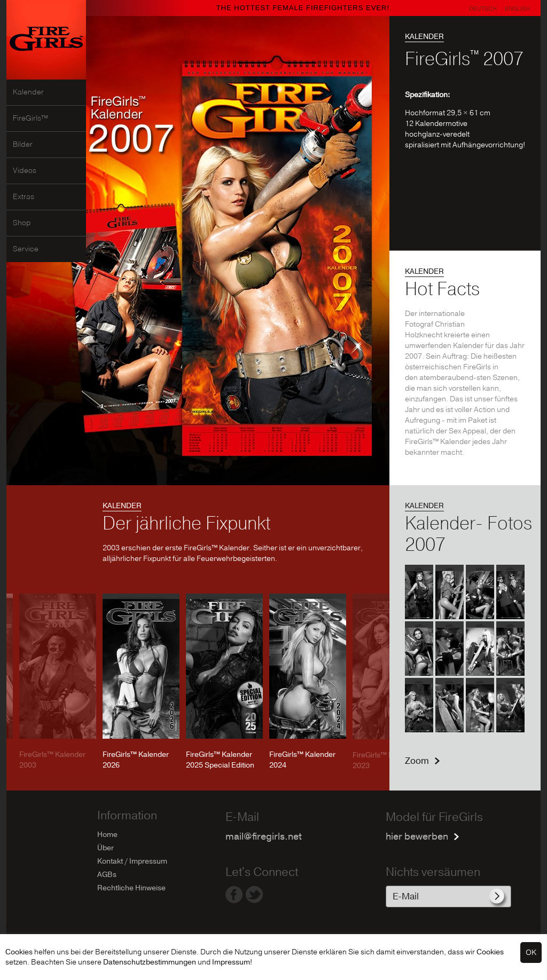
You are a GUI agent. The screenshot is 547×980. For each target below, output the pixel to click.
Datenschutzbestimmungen (150, 962)
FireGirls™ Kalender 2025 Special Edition (220, 760)
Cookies (19, 952)
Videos (25, 171)
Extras (24, 197)
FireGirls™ (30, 118)
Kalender (28, 92)
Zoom (417, 761)
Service (26, 249)
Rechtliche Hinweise (131, 888)
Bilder (23, 145)
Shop (22, 223)
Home (107, 835)
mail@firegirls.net (264, 837)
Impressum (231, 962)
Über (106, 848)
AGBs (107, 875)
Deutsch (483, 9)
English (517, 9)
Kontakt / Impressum (132, 861)
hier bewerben (417, 837)
